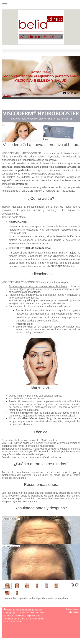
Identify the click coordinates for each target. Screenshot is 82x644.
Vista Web (74, 612)
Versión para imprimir (16, 610)
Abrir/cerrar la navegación (41, 5)
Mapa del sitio (36, 610)
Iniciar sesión (72, 609)
